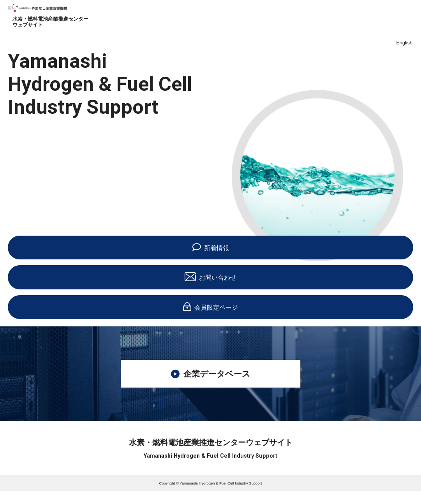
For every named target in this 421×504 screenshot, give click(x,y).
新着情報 (211, 247)
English (404, 43)
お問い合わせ (210, 277)
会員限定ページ (210, 307)
